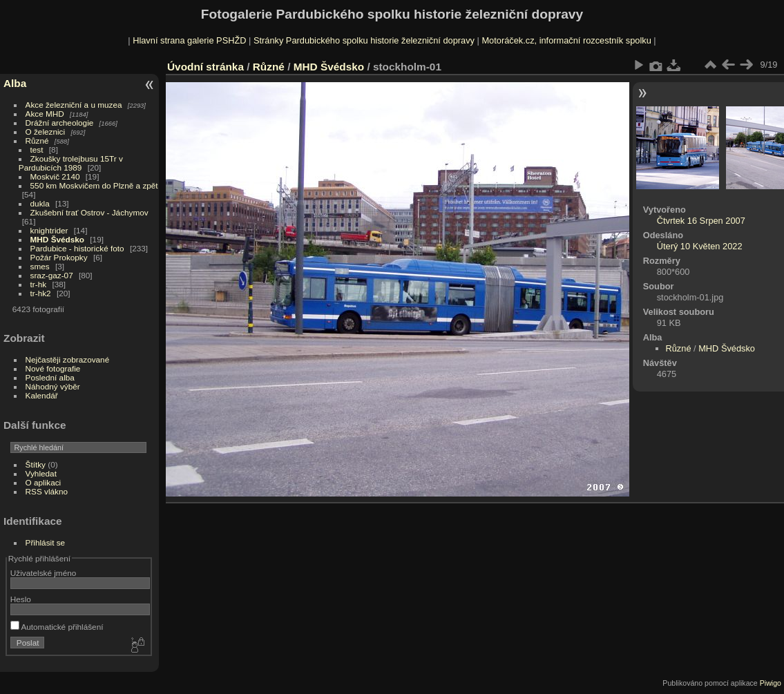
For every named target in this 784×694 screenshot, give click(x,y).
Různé (37, 141)
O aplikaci (44, 482)
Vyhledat (41, 473)
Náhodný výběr (53, 386)
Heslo (21, 599)
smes (40, 266)
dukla (40, 203)
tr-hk (39, 284)
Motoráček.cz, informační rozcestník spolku (566, 40)
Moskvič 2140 (55, 176)
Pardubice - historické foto (77, 248)
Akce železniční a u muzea (74, 105)
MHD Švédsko (57, 239)
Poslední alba (50, 377)
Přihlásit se (46, 542)
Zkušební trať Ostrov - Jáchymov (89, 212)
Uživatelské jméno (43, 573)
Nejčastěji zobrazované (68, 359)
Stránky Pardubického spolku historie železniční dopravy (364, 40)
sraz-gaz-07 (52, 275)
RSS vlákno (47, 491)
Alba (15, 83)
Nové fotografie (53, 368)
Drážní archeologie (60, 123)
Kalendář (42, 395)
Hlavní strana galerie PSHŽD (189, 40)
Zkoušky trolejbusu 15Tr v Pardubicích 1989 (71, 163)
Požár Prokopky (59, 257)
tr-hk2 (41, 293)
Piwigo (771, 683)
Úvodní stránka (205, 67)
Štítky (36, 464)
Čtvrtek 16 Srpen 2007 (701, 221)
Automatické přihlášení (57, 627)
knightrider (49, 230)
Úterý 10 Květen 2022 (700, 246)
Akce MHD (45, 114)
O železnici (46, 132)
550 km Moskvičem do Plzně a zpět (94, 185)
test (37, 150)
